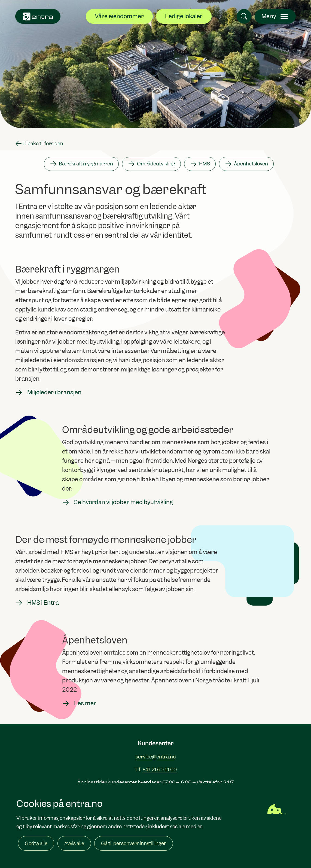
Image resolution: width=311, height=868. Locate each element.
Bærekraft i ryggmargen (81, 164)
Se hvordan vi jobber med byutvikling (118, 502)
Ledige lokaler (184, 16)
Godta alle (36, 843)
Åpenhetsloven (246, 164)
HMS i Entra (37, 603)
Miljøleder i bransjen (48, 392)
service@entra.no (156, 757)
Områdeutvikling (151, 164)
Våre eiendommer (119, 16)
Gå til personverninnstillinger (134, 843)
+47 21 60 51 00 (160, 769)
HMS (200, 164)
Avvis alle (74, 843)
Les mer (79, 703)
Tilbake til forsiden (39, 144)
